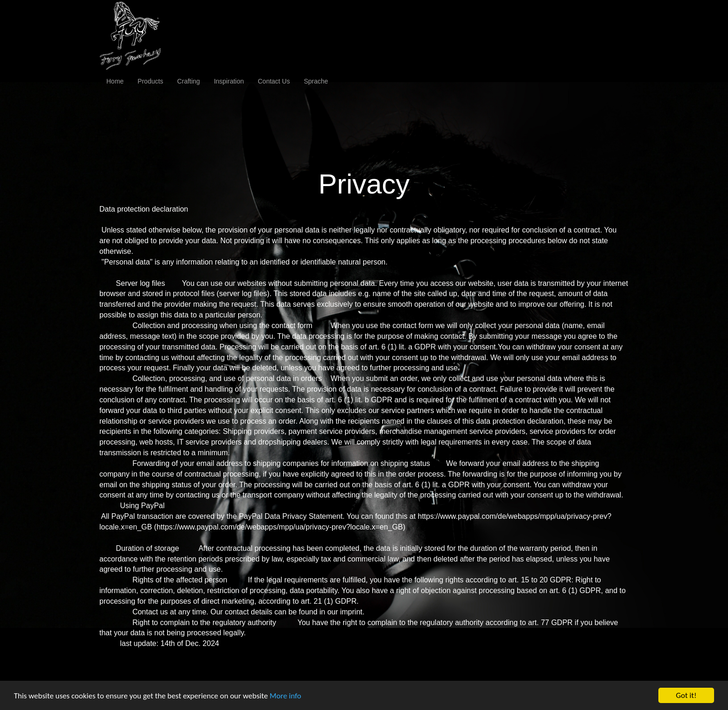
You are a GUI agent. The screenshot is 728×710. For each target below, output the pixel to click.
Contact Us (274, 81)
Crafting (189, 81)
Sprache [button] (316, 81)
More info (286, 696)
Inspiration (229, 81)
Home (115, 81)
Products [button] (150, 81)
